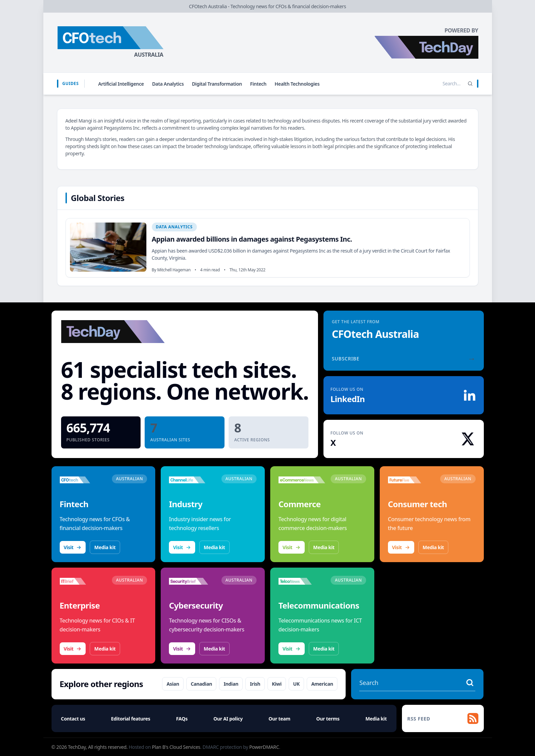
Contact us (73, 719)
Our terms (328, 719)
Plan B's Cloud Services (176, 747)
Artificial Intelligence (121, 84)
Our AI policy (228, 719)
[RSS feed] (443, 718)
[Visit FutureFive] (411, 480)
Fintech (258, 84)
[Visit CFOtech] (83, 480)
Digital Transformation (217, 84)
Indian (231, 684)
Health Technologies (297, 84)
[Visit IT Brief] (83, 581)
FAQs (182, 719)
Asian (173, 684)
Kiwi (277, 684)
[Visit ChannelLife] (192, 480)
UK (296, 684)
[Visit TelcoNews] (302, 581)
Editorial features (131, 719)
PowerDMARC (264, 747)
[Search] (470, 84)
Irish (255, 684)
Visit (73, 547)
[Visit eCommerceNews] (302, 480)
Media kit (105, 547)
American (322, 684)
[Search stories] (437, 84)
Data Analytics (168, 84)
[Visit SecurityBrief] (192, 581)
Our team (279, 719)
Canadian (201, 684)
